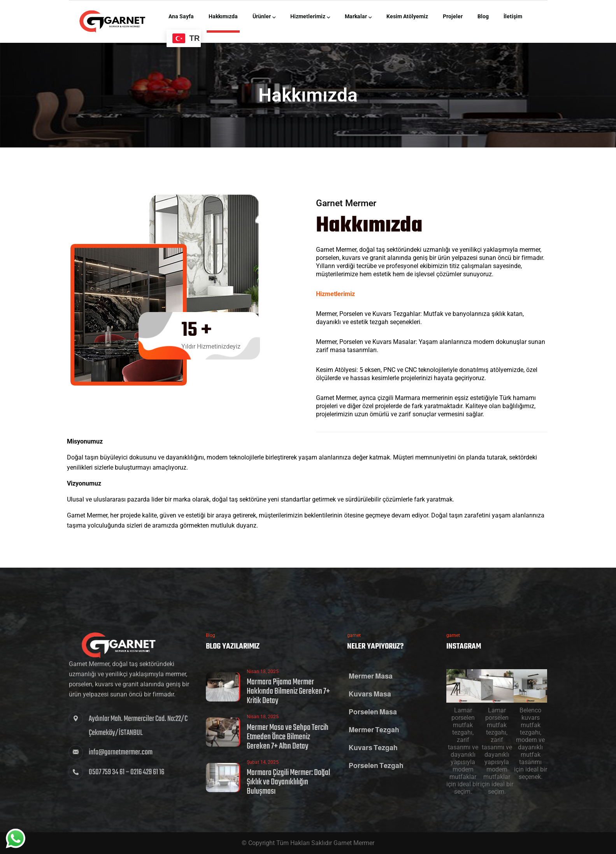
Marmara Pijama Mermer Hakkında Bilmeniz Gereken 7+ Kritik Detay (288, 691)
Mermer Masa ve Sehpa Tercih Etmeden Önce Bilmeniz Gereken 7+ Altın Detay (288, 737)
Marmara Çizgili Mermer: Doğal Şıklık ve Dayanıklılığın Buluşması (288, 782)
